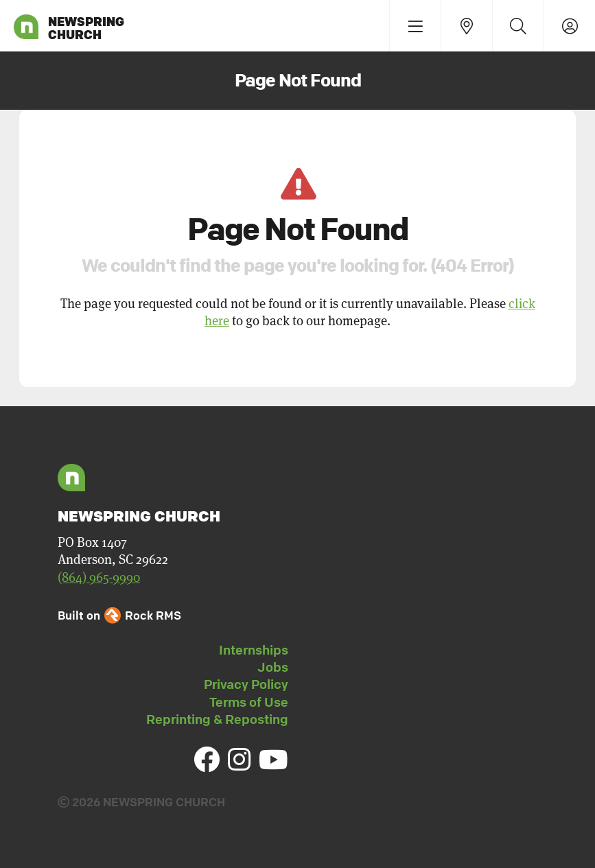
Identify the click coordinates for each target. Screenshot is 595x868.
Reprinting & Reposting (217, 719)
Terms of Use (249, 702)
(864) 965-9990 (99, 577)
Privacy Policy (246, 684)
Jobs (273, 667)
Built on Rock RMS (119, 615)
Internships (254, 650)
